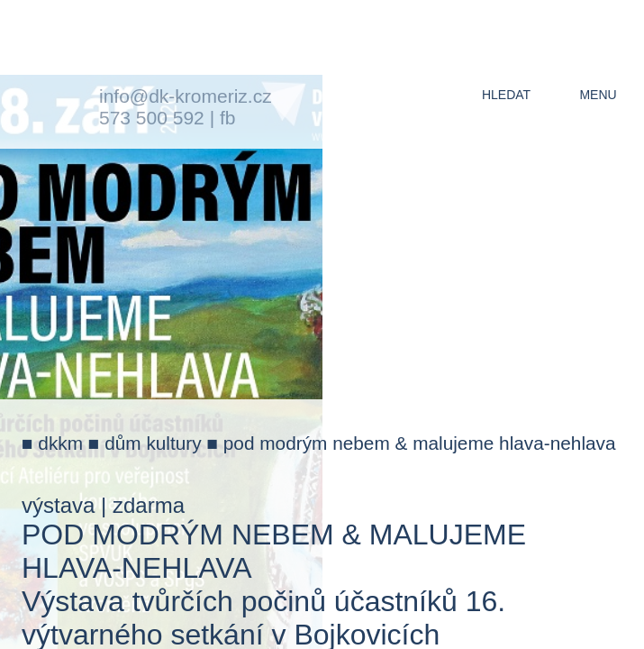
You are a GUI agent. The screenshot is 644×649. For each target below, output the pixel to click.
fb (228, 118)
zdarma (149, 505)
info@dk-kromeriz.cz (186, 96)
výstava (58, 505)
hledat (506, 95)
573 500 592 (152, 118)
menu (598, 95)
